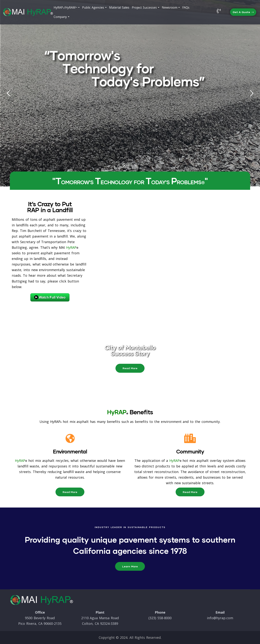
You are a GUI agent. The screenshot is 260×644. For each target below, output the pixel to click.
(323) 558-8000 (160, 618)
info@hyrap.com (220, 618)
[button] (243, 12)
